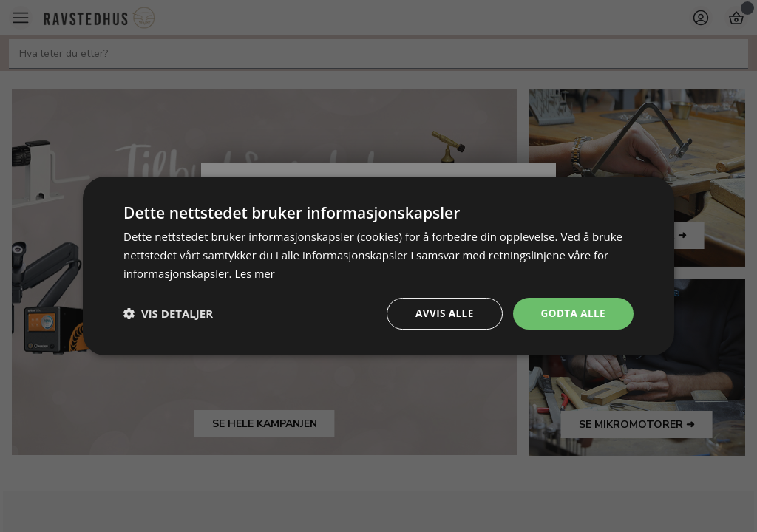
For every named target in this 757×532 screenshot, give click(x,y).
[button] (168, 313)
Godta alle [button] (572, 313)
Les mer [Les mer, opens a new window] (255, 273)
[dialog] (378, 266)
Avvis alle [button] (441, 313)
